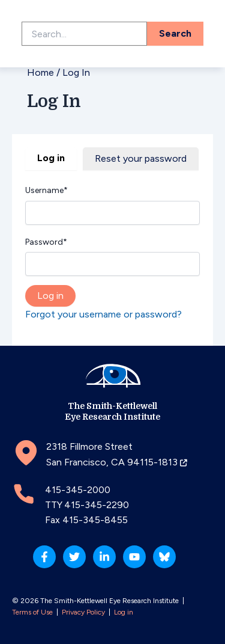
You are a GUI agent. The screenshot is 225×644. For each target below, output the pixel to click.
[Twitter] (74, 557)
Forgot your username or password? (103, 314)
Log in (51, 158)
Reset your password (141, 158)
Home (40, 72)
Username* (46, 190)
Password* (46, 242)
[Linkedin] (104, 557)
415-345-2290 (97, 505)
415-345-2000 (78, 490)
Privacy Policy (83, 612)
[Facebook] (44, 557)
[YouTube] (134, 557)
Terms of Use (32, 612)
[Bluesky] (164, 557)
